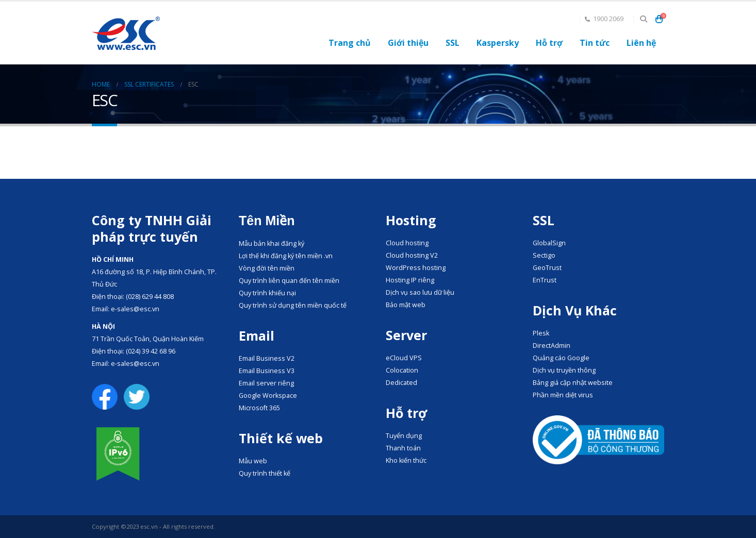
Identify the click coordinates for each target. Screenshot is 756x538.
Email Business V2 (267, 358)
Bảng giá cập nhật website (573, 383)
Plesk (541, 333)
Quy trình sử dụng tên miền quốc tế (293, 305)
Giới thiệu (408, 43)
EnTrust (545, 280)
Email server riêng (266, 383)
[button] (643, 19)
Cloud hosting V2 (412, 255)
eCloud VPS (404, 358)
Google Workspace (268, 396)
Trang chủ (350, 43)
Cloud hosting (407, 243)
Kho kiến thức (406, 460)
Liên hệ (641, 43)
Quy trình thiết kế (265, 473)
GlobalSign (549, 243)
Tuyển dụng (404, 436)
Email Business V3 (267, 371)
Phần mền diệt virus (563, 395)
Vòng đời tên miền (267, 268)
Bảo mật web (406, 305)
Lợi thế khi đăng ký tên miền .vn (286, 256)
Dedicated (401, 383)
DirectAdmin (552, 346)
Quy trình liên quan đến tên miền (289, 281)
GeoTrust (547, 268)
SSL (453, 43)
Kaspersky (498, 43)
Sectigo (544, 255)
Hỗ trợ (549, 43)
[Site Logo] (126, 33)
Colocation (402, 370)
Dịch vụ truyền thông (564, 370)
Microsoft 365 (259, 408)
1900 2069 (604, 19)
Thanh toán (403, 448)
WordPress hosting (416, 268)
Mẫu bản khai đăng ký (272, 243)
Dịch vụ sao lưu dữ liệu (420, 292)
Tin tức (595, 43)
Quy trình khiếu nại (267, 293)
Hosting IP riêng (410, 280)
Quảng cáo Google (561, 358)
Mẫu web (253, 461)
